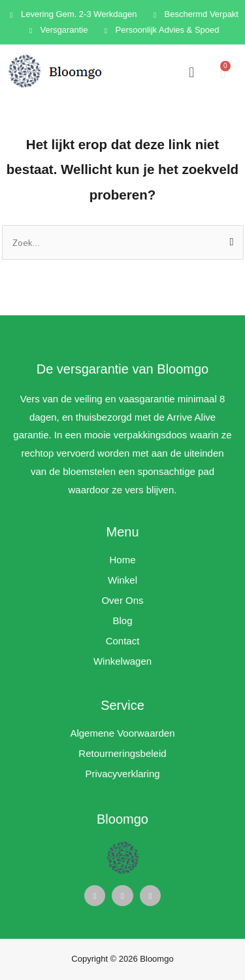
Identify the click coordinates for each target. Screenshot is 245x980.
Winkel (122, 580)
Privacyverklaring (122, 774)
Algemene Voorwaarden (122, 733)
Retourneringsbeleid (122, 753)
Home (122, 560)
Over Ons (122, 600)
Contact (123, 641)
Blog (122, 621)
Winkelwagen (122, 661)
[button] (192, 72)
